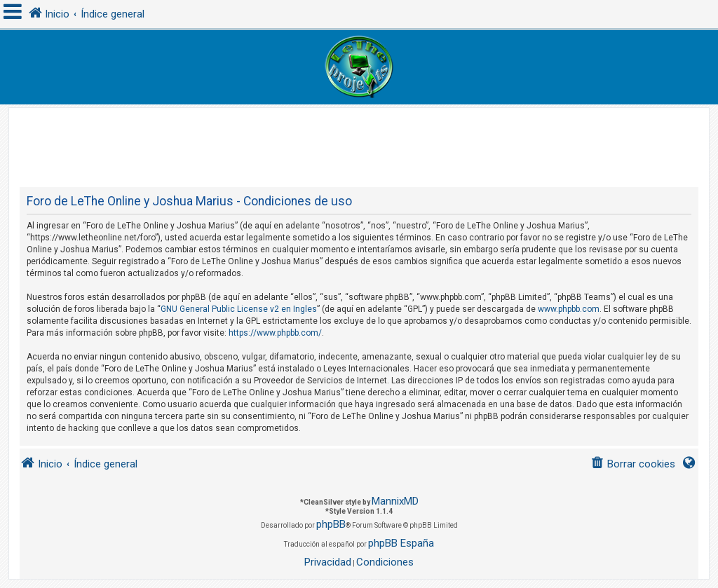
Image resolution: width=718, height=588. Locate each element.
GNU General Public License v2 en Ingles (239, 309)
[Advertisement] (359, 139)
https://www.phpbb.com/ (275, 333)
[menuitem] (633, 464)
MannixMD (395, 501)
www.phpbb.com (569, 309)
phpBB (331, 524)
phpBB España (401, 543)
